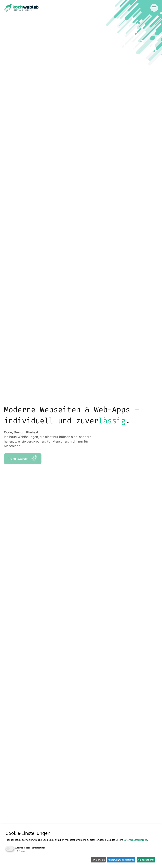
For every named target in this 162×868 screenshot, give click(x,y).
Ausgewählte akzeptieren (121, 860)
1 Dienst (20, 851)
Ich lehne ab (98, 860)
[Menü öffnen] (154, 8)
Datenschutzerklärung (135, 840)
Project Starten (23, 458)
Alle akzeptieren (146, 860)
